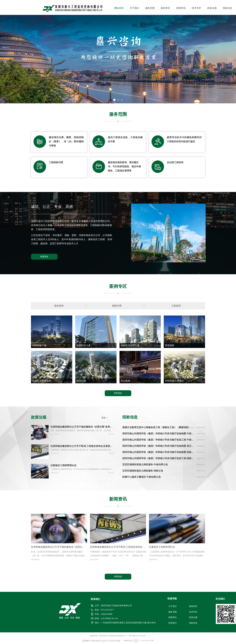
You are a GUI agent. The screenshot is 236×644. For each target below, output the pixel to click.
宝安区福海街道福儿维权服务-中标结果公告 (145, 465)
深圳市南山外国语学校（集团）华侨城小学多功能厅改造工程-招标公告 (159, 459)
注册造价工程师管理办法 (63, 465)
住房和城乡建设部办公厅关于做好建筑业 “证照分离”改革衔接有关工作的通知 (81, 427)
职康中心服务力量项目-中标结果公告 (142, 477)
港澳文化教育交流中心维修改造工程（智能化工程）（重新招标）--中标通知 (159, 428)
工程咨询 (176, 306)
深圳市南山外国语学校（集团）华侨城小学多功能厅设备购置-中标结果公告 (159, 434)
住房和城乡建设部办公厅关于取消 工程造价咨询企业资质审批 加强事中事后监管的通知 (81, 446)
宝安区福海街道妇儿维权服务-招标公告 (143, 471)
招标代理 (129, 306)
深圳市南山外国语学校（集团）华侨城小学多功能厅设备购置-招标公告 (159, 453)
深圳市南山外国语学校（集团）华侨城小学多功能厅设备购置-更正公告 (159, 446)
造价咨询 (71, 306)
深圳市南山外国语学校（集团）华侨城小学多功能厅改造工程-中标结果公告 (159, 440)
